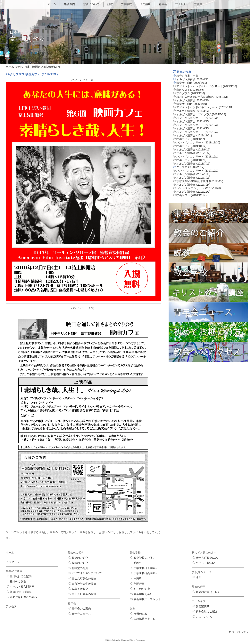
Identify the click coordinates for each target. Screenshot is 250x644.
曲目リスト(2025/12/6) (190, 90)
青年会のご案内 (81, 608)
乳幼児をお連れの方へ (23, 597)
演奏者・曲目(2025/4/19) (192, 104)
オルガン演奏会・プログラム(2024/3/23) (201, 114)
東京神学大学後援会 (84, 584)
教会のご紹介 (80, 558)
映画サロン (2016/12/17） (192, 195)
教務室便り (203, 606)
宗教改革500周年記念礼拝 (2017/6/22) (200, 181)
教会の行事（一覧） (189, 76)
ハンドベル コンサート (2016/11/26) (199, 188)
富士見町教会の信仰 (84, 594)
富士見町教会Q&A (207, 558)
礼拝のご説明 (18, 581)
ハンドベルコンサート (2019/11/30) (198, 142)
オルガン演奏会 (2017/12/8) (193, 174)
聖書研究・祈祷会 (21, 592)
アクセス (180, 4)
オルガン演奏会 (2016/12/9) (193, 192)
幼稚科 (138, 563)
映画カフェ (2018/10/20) (191, 160)
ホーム (52, 4)
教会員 (198, 4)
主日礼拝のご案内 (21, 576)
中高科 (138, 578)
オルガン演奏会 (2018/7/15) (193, 164)
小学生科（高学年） (146, 573)
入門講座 (145, 4)
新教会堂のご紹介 (207, 611)
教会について (91, 4)
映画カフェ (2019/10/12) (191, 146)
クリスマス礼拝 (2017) (190, 167)
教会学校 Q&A (142, 594)
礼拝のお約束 (142, 589)
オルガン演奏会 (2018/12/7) (193, 153)
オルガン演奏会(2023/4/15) (193, 121)
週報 (198, 577)
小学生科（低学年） (146, 568)
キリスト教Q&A (205, 563)
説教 (110, 4)
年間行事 (139, 584)
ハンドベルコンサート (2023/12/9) (197, 118)
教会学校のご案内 (145, 558)
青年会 (163, 4)
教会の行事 (23, 67)
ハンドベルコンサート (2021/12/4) (197, 132)
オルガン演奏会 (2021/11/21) (194, 135)
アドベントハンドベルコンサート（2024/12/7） (206, 107)
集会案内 (70, 4)
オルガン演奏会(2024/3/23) (193, 111)
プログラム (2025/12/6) (191, 93)
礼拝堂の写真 (80, 568)
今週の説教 (140, 614)
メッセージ (13, 562)
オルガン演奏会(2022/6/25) (193, 128)
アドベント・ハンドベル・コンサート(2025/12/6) (207, 86)
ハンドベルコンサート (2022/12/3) (197, 125)
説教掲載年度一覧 (145, 619)
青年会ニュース (81, 614)
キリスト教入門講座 (22, 587)
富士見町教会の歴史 (84, 578)
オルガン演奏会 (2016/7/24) (193, 185)
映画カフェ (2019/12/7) (191, 139)
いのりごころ (204, 617)
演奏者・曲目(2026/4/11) (192, 83)
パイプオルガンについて (87, 573)
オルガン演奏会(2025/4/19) (193, 100)
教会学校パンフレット (147, 599)
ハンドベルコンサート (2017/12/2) (197, 171)
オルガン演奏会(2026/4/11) (193, 79)
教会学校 (126, 4)
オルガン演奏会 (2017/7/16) (193, 178)
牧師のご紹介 (80, 563)
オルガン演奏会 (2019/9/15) (193, 149)
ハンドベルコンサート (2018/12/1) (197, 157)
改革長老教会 (80, 589)
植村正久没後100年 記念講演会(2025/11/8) (202, 97)
